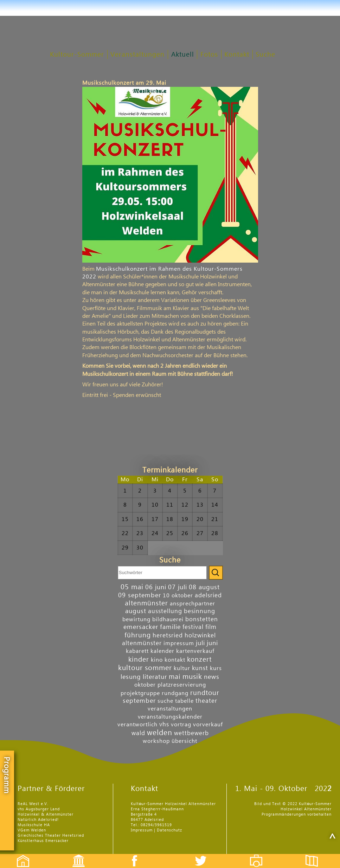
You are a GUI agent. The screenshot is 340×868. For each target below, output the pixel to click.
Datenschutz (169, 830)
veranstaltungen (170, 709)
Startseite (19, 855)
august (136, 611)
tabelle (184, 701)
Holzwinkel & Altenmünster (46, 814)
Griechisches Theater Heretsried (51, 835)
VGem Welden (32, 830)
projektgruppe (140, 693)
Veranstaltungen (137, 55)
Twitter (205, 855)
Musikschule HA (34, 825)
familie (170, 627)
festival (193, 627)
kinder (139, 659)
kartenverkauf (195, 651)
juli (200, 643)
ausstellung (165, 611)
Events (74, 855)
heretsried (168, 635)
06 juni (156, 587)
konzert (199, 659)
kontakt (175, 660)
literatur (155, 677)
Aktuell (183, 55)
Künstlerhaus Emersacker (43, 841)
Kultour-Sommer (77, 55)
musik (192, 677)
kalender (162, 651)
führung (138, 635)
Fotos (209, 55)
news (212, 677)
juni (212, 643)
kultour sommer (145, 668)
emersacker (141, 627)
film (211, 627)
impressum (179, 643)
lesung (131, 677)
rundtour (205, 693)
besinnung (200, 611)
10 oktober (178, 596)
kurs (216, 668)
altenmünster (146, 603)
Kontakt (237, 55)
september (139, 701)
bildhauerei (168, 619)
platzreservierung (182, 685)
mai (175, 677)
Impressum (142, 830)
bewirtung (136, 619)
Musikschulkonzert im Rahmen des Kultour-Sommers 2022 (162, 273)
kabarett (137, 651)
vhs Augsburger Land (39, 809)
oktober (145, 685)
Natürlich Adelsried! (38, 820)
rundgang (175, 693)
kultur (182, 668)
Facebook (131, 855)
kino (157, 660)
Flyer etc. (316, 855)
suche (165, 701)
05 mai (132, 587)
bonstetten (202, 619)
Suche (265, 55)
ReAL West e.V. (33, 804)
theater (206, 701)
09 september (140, 595)
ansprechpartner (193, 604)
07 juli (178, 587)
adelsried (208, 595)
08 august (204, 587)
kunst (200, 668)
